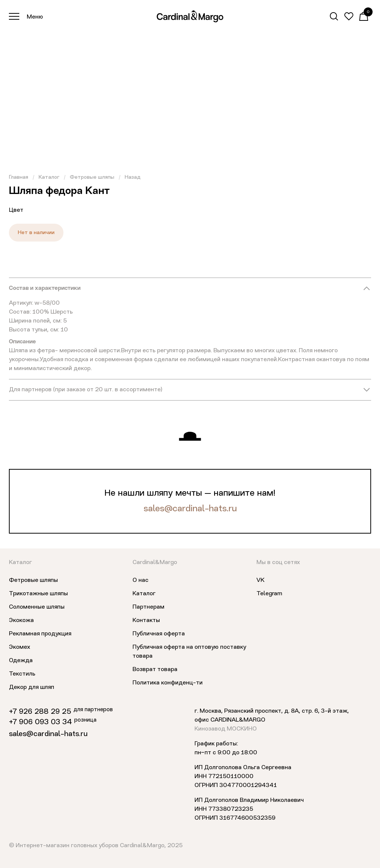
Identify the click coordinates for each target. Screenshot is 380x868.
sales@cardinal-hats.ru (190, 509)
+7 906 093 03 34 (40, 722)
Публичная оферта (159, 634)
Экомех (19, 647)
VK (261, 580)
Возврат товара (155, 670)
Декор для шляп (32, 687)
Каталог (49, 177)
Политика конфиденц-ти (168, 683)
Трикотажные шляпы (38, 594)
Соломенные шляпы (37, 607)
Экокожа (21, 621)
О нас (140, 580)
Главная (19, 177)
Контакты (146, 621)
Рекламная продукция (40, 634)
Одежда (21, 661)
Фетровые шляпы (92, 177)
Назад (133, 177)
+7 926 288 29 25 (40, 712)
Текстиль (22, 674)
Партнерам (148, 607)
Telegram (269, 594)
